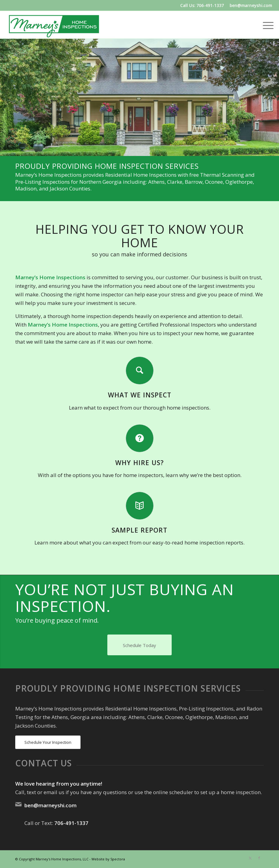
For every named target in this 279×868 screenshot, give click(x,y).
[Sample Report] (140, 506)
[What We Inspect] (140, 371)
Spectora (118, 859)
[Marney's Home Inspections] (54, 25)
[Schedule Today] (139, 645)
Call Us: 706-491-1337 (202, 5)
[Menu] (265, 25)
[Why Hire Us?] (140, 438)
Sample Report (139, 530)
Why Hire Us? (139, 463)
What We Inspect (140, 395)
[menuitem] (265, 25)
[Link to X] (250, 858)
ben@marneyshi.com (251, 5)
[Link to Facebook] (259, 858)
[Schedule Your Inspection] (48, 742)
